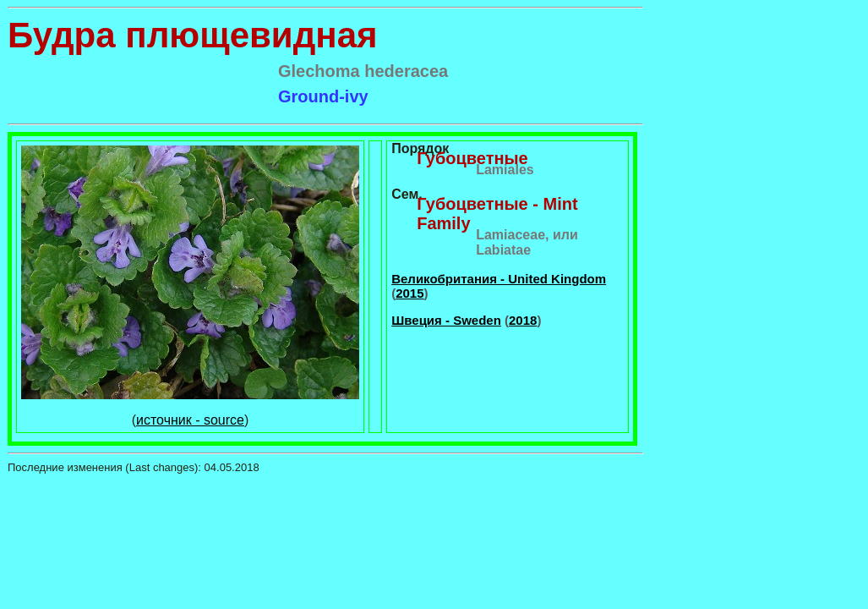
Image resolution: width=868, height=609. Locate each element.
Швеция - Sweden (446, 320)
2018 (523, 320)
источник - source (190, 420)
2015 (409, 293)
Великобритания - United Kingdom (499, 279)
